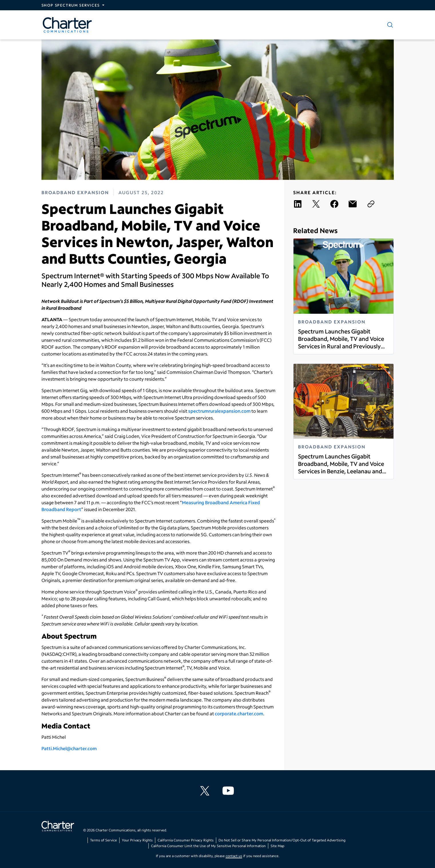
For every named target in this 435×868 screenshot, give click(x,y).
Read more (298, 350)
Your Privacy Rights (137, 840)
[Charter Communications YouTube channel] (229, 791)
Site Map (277, 846)
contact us (234, 856)
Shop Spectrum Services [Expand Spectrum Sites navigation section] (71, 5)
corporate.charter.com (239, 713)
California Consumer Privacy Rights (186, 840)
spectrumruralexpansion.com (219, 411)
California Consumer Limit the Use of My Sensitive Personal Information (208, 846)
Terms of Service (104, 840)
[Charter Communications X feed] (206, 791)
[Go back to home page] (58, 827)
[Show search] (389, 25)
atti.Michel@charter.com (70, 748)
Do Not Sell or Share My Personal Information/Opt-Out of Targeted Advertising (282, 840)
